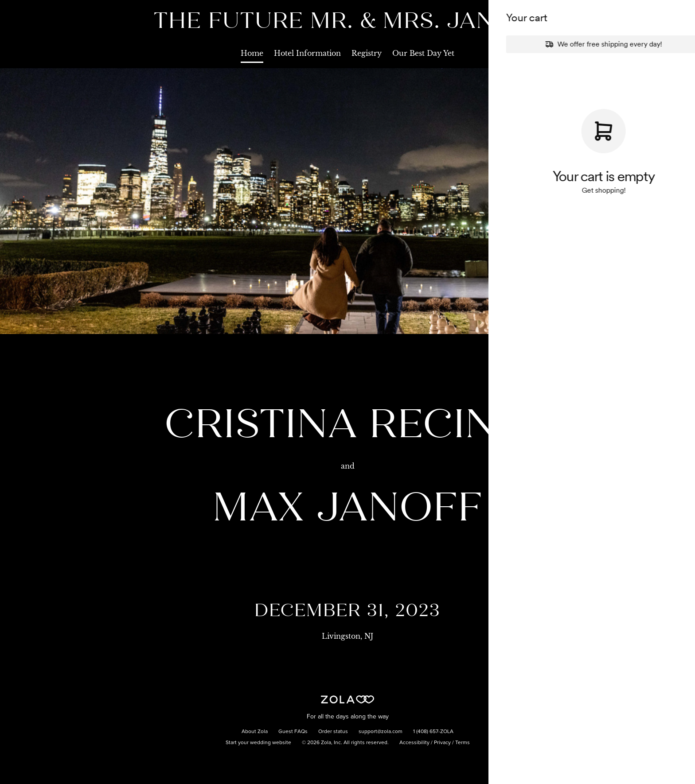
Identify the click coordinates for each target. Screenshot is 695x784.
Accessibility (414, 743)
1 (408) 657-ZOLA (433, 732)
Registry (367, 53)
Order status (333, 732)
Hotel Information (307, 53)
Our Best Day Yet (423, 53)
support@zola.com (381, 732)
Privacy (442, 743)
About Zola (255, 732)
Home (252, 53)
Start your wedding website (258, 743)
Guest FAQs (293, 732)
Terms (463, 743)
